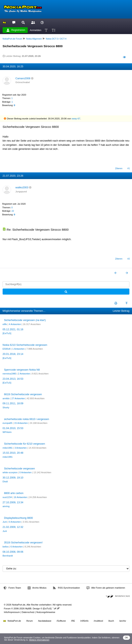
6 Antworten (17, 547)
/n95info (84, 621)
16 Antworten (20, 497)
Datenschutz (28, 612)
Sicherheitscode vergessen (19, 468)
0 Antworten (25, 472)
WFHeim (7, 432)
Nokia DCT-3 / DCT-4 (56, 39)
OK (126, 638)
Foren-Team (12, 588)
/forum (30, 621)
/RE (73, 621)
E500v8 (7, 349)
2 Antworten (24, 374)
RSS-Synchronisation (66, 588)
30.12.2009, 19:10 (13, 478)
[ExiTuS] (7, 333)
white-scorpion (10, 472)
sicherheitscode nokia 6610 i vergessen (27, 419)
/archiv (123, 621)
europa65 (8, 423)
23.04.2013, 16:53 (13, 379)
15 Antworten (21, 423)
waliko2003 (22, 187)
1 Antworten (18, 349)
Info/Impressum (12, 612)
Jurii (5, 522)
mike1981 (8, 448)
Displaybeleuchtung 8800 (18, 518)
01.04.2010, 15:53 (13, 428)
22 (13, 211)
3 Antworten (21, 448)
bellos (6, 547)
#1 (129, 168)
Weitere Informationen (39, 640)
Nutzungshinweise (46, 612)
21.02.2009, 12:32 (13, 527)
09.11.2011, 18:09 (13, 403)
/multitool (98, 621)
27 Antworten (18, 398)
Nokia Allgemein (34, 39)
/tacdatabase (45, 621)
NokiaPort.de (12, 621)
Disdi (5, 481)
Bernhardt (8, 556)
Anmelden (36, 30)
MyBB (28, 609)
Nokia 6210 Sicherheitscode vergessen (25, 345)
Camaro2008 (23, 78)
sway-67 (76, 119)
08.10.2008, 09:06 (13, 552)
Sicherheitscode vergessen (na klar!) (25, 320)
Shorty (6, 407)
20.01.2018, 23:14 (13, 354)
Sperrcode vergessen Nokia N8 (22, 370)
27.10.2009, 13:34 (13, 502)
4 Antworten (15, 324)
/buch (111, 621)
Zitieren (119, 168)
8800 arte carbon (14, 493)
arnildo (6, 398)
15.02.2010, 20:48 (13, 453)
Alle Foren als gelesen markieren (106, 588)
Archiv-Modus (37, 588)
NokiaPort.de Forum (12, 39)
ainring (6, 506)
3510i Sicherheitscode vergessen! (23, 542)
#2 (129, 259)
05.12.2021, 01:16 (13, 329)
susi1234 (7, 497)
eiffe (5, 324)
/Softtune (61, 621)
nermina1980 (9, 374)
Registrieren (16, 30)
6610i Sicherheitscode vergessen (23, 394)
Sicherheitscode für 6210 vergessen (25, 444)
